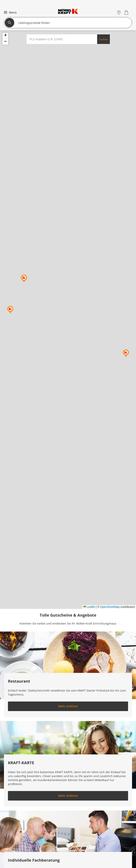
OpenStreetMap (110, 607)
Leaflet (89, 607)
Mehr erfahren (68, 706)
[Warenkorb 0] (127, 12)
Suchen (103, 39)
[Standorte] (119, 12)
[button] (10, 12)
